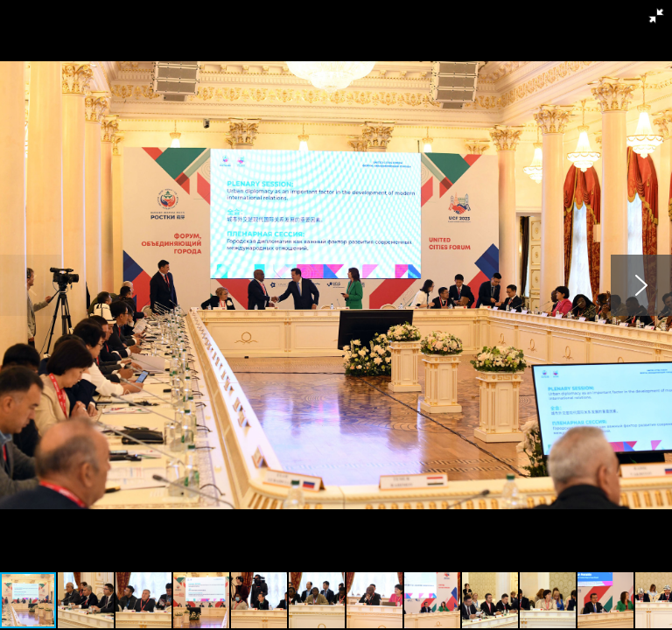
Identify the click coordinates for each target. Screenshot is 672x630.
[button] (656, 16)
